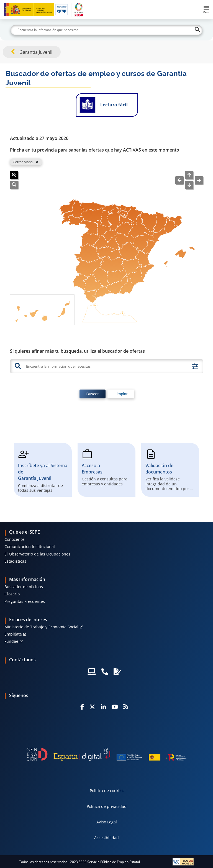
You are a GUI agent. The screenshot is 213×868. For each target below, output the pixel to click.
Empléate (13, 634)
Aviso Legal (107, 822)
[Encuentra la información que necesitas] (106, 366)
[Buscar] (106, 30)
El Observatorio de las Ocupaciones (37, 554)
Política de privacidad (107, 806)
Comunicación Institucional (30, 546)
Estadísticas (15, 561)
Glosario (12, 594)
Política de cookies (107, 791)
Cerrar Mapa (23, 162)
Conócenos (15, 539)
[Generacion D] (106, 754)
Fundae (11, 641)
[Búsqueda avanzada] (195, 366)
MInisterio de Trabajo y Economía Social (41, 627)
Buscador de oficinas (24, 587)
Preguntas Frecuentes (25, 601)
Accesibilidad (106, 838)
